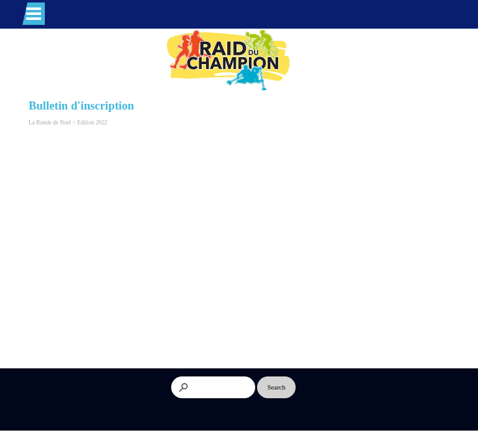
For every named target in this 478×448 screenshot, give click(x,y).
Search (277, 387)
